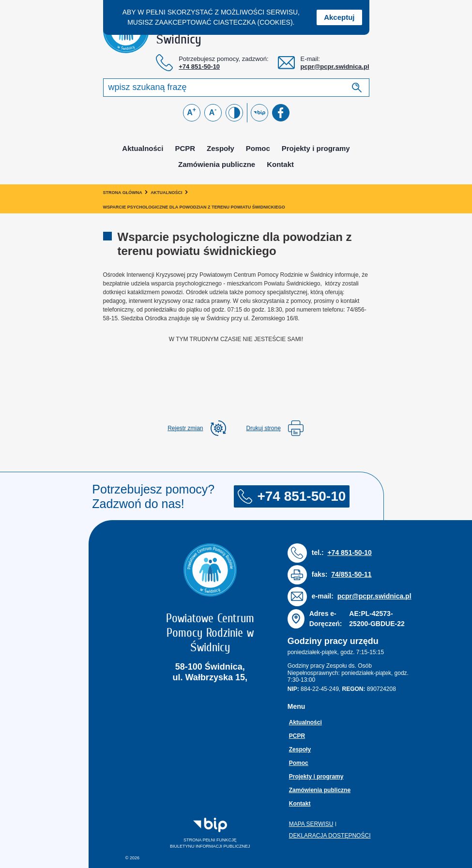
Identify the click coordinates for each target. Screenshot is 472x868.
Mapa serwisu (311, 824)
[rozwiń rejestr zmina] (197, 428)
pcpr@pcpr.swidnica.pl (335, 67)
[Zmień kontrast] (234, 113)
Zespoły (221, 148)
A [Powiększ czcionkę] (191, 112)
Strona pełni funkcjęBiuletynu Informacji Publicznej (199, 833)
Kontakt (280, 164)
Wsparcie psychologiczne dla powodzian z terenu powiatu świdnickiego (194, 207)
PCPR (185, 148)
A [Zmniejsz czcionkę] (213, 112)
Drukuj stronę (275, 428)
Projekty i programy (316, 148)
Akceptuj (339, 17)
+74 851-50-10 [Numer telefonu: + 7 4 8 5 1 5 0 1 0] (199, 67)
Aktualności (143, 148)
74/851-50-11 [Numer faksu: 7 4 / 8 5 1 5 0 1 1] (351, 574)
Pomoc (258, 148)
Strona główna (123, 193)
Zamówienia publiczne (217, 164)
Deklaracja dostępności (330, 836)
